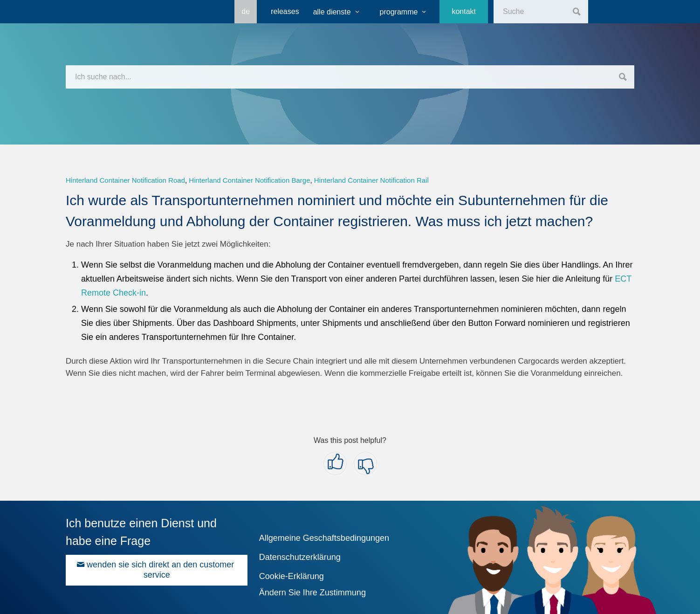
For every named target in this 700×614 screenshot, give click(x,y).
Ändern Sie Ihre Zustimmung (312, 593)
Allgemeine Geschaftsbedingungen (324, 538)
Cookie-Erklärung (292, 576)
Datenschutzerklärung (300, 557)
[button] (335, 463)
